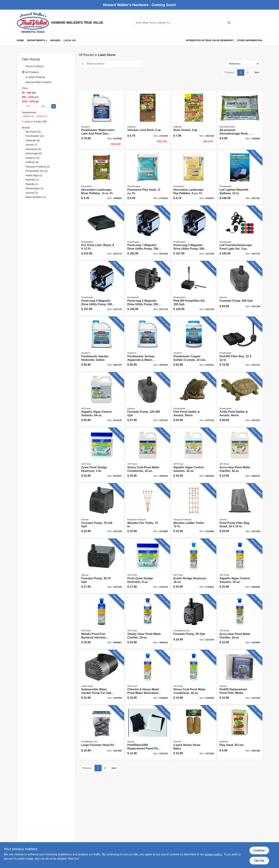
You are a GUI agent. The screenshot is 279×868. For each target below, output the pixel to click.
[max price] (43, 106)
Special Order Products (39, 82)
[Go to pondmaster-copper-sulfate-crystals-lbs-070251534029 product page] (194, 344)
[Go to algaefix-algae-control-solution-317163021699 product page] (240, 566)
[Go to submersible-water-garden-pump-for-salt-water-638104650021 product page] (102, 677)
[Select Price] (54, 106)
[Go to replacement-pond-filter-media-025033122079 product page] (240, 677)
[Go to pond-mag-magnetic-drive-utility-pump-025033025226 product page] (148, 288)
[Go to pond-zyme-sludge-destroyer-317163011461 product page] (148, 566)
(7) (32, 145)
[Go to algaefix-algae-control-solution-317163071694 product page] (194, 455)
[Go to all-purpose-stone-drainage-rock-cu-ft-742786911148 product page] (240, 120)
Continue (259, 850)
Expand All (42, 116)
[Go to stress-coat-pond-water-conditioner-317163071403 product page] (148, 455)
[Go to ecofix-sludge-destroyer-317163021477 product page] (194, 566)
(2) (38, 167)
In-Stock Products (35, 77)
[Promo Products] (23, 66)
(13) (33, 132)
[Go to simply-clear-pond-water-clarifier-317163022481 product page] (148, 622)
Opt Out (259, 861)
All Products (32, 72)
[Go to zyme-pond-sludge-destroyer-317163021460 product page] (102, 455)
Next (257, 72)
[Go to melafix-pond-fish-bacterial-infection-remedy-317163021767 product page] (102, 622)
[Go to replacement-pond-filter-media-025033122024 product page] (148, 733)
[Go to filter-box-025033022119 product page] (240, 344)
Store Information (249, 40)
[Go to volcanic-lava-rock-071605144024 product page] (148, 120)
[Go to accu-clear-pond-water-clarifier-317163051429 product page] (240, 622)
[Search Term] (183, 23)
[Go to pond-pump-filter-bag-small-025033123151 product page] (240, 511)
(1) (34, 175)
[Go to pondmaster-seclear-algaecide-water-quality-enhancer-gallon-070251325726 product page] (148, 344)
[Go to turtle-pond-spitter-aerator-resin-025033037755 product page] (240, 400)
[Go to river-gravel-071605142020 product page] (194, 120)
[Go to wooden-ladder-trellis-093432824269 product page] (194, 511)
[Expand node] (23, 121)
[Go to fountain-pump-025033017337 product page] (240, 288)
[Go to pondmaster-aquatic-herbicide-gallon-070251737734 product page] (102, 344)
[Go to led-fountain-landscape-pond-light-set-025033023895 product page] (240, 233)
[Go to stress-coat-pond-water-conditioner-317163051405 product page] (194, 677)
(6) (33, 149)
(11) (35, 136)
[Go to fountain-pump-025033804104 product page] (194, 622)
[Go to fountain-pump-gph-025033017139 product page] (102, 511)
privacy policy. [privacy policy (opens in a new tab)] (214, 854)
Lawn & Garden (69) (36, 122)
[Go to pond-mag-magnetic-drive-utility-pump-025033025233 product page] (102, 288)
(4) (32, 158)
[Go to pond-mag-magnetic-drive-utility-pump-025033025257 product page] (194, 233)
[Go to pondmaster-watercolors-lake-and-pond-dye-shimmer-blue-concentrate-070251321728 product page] (102, 120)
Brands (56, 40)
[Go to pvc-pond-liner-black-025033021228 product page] (102, 233)
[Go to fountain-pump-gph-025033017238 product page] (148, 400)
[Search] (229, 22)
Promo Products (35, 66)
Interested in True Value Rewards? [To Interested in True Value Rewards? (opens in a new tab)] (210, 40)
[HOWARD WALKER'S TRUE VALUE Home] (33, 23)
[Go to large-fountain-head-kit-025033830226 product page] (102, 733)
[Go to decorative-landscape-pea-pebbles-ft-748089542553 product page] (194, 177)
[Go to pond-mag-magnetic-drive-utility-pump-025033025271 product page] (148, 233)
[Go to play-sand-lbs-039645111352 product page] (240, 733)
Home (20, 40)
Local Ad (70, 40)
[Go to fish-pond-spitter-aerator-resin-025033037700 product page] (194, 400)
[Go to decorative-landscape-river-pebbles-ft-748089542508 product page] (102, 177)
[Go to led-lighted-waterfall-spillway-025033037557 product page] (240, 177)
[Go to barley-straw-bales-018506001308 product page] (194, 733)
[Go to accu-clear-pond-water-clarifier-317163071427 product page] (240, 455)
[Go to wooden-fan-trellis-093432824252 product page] (148, 511)
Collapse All (28, 116)
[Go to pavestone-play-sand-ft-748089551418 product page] (148, 177)
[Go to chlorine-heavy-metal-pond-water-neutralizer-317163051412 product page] (148, 677)
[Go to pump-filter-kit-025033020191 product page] (194, 288)
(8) (33, 140)
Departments (36, 40)
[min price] (28, 106)
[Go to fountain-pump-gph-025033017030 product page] (102, 566)
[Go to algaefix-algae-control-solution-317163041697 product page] (102, 400)
